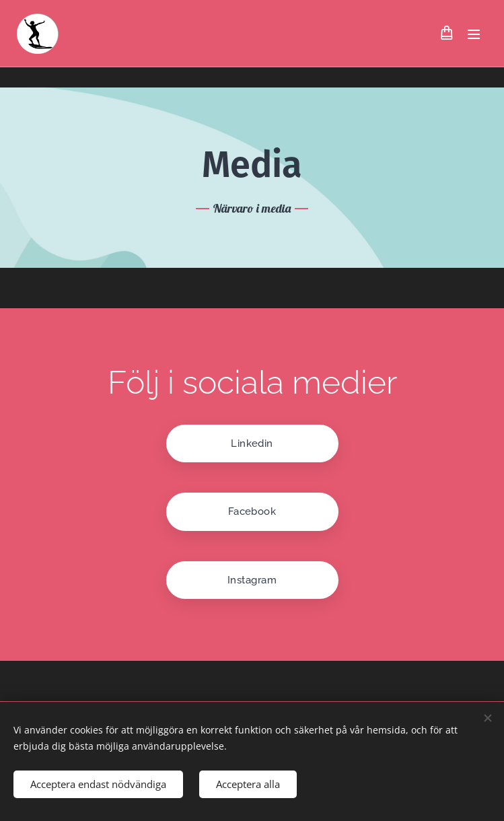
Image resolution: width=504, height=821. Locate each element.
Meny (474, 34)
